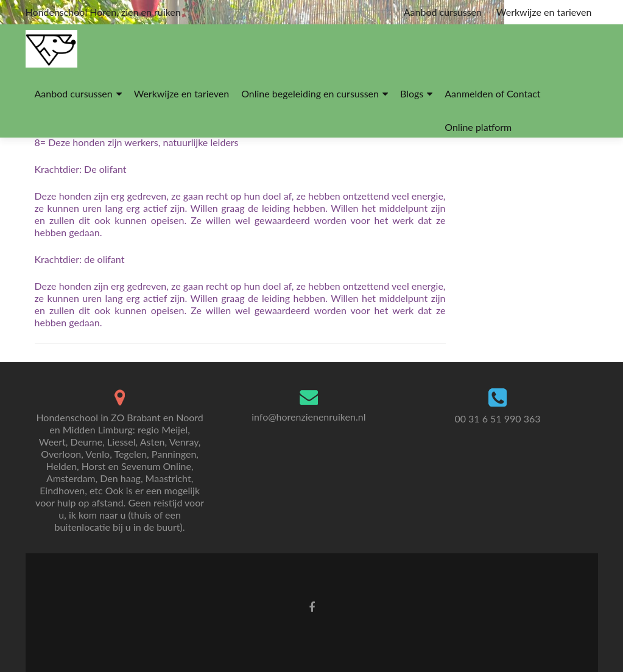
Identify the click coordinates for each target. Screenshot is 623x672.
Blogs (412, 93)
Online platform (478, 127)
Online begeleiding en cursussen (310, 93)
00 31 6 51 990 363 (497, 418)
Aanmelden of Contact (492, 93)
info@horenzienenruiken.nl (308, 417)
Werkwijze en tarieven (544, 12)
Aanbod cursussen (443, 12)
